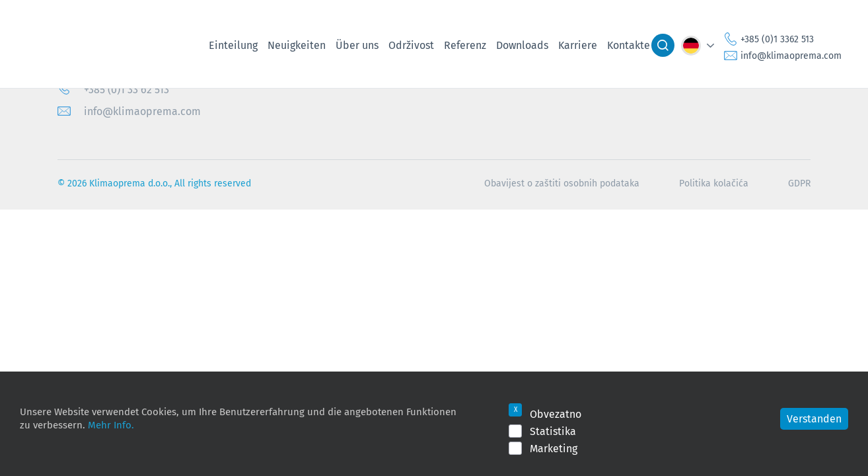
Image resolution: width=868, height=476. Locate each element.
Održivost (411, 45)
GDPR (799, 183)
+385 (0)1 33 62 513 (127, 89)
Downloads (522, 45)
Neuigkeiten (297, 45)
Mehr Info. (111, 424)
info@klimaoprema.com (791, 56)
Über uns (357, 45)
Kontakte (629, 45)
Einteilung (233, 45)
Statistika (553, 431)
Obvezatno (556, 414)
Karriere (578, 45)
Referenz (465, 45)
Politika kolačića (714, 183)
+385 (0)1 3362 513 (777, 39)
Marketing (554, 448)
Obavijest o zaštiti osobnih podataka (562, 183)
